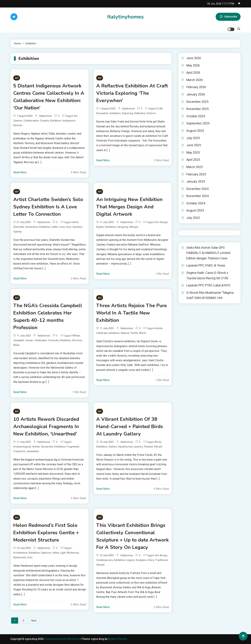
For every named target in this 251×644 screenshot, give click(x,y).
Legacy (130, 560)
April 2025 (193, 160)
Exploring (128, 113)
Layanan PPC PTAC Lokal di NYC (208, 285)
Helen (56, 553)
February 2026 (196, 87)
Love (62, 227)
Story (151, 560)
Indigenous (69, 121)
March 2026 (195, 80)
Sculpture (141, 560)
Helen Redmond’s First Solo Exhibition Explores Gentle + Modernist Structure (46, 533)
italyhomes (46, 116)
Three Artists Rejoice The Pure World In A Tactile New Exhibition (132, 313)
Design (164, 222)
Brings (163, 555)
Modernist (73, 553)
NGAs (16, 345)
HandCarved (125, 447)
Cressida (53, 340)
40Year (76, 336)
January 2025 (196, 181)
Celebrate (102, 333)
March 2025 (195, 167)
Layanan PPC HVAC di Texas (206, 265)
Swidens (77, 227)
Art (17, 78)
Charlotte (18, 227)
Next (34, 621)
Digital (100, 227)
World (143, 333)
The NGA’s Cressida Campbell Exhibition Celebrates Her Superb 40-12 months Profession (48, 317)
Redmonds (20, 557)
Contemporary (104, 560)
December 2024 (197, 189)
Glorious (77, 340)
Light (63, 553)
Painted (148, 447)
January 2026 (196, 94)
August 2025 (195, 131)
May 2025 (193, 152)
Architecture (20, 553)
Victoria (151, 113)
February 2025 (196, 174)
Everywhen (102, 113)
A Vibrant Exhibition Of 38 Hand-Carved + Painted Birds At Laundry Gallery (130, 427)
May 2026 (193, 65)
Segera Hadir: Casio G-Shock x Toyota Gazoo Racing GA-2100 (207, 275)
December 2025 (197, 102)
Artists (159, 328)
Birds (158, 442)
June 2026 (194, 58)
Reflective (140, 113)
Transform (19, 451)
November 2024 (197, 196)
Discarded (47, 447)
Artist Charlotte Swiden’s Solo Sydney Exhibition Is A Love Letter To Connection (48, 207)
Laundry (138, 447)
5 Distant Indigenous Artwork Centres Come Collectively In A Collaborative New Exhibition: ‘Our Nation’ (49, 97)
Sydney (17, 232)
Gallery (113, 447)
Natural (125, 333)
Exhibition (56, 121)
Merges (134, 227)
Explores (46, 553)
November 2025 (197, 109)
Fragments (73, 447)
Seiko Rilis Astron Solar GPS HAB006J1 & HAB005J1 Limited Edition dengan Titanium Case (208, 253)
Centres (18, 121)
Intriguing (123, 227)
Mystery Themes (117, 639)
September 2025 (198, 123)
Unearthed (33, 451)
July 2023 (193, 218)
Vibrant (158, 447)
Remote (18, 125)
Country (44, 121)
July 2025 (193, 138)
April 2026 (193, 73)
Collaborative (31, 121)
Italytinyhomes (125, 17)
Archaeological (22, 447)
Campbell (19, 340)
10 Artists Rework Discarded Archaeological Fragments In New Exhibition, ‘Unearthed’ (46, 427)
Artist (75, 222)
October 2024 (196, 203)
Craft (160, 109)
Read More (20, 172)
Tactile (134, 333)
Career (29, 340)
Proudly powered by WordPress (62, 639)
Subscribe (228, 17)
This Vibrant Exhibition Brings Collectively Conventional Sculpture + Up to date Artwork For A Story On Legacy (132, 536)
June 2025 (194, 145)
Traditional (162, 560)
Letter (55, 227)
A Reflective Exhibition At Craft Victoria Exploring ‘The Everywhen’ (132, 93)
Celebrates (41, 340)
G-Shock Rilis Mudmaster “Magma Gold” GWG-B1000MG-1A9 (210, 295)
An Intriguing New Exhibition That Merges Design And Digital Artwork (129, 207)
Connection (31, 227)
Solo (69, 227)
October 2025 (196, 116)
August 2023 (195, 210)
